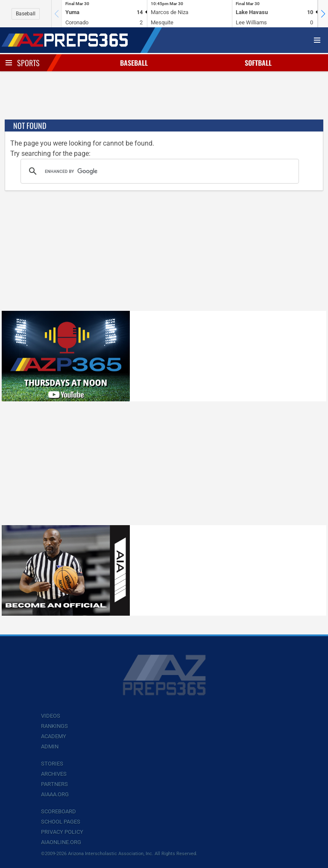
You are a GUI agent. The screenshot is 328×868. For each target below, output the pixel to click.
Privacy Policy (62, 832)
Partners (54, 784)
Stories (52, 764)
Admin (50, 747)
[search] (158, 171)
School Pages (61, 822)
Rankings (54, 726)
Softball (258, 63)
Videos (51, 716)
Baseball (26, 14)
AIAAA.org (55, 794)
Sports (28, 63)
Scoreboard (59, 811)
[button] (323, 14)
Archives (54, 774)
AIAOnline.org (61, 842)
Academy (54, 736)
